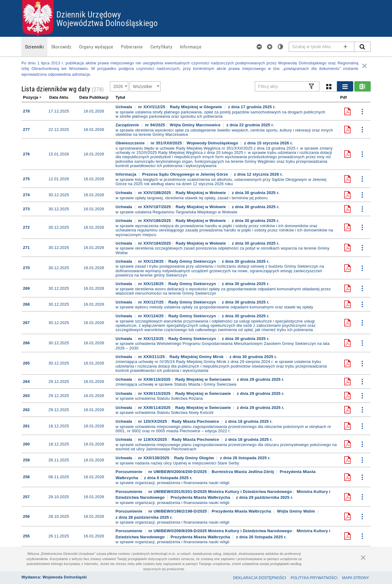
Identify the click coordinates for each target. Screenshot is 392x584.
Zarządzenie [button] (128, 125)
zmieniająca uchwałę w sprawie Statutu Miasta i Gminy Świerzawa (176, 384)
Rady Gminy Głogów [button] (194, 458)
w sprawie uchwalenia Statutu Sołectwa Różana (159, 399)
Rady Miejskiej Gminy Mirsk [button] (197, 357)
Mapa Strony (356, 578)
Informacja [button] (126, 174)
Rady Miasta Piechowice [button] (196, 421)
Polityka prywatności (314, 578)
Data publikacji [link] (94, 97)
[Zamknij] (363, 557)
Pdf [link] (344, 97)
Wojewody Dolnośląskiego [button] (213, 143)
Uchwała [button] (124, 107)
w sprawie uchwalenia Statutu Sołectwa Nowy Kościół (164, 413)
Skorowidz (61, 47)
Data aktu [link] (59, 97)
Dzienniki (34, 47)
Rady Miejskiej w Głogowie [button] (197, 107)
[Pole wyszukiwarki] (322, 47)
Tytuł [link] (120, 97)
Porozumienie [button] (129, 472)
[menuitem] (34, 47)
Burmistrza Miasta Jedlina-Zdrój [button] (243, 472)
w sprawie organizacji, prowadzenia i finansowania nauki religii (172, 483)
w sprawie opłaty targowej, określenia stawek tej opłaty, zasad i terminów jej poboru (191, 198)
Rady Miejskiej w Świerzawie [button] (204, 379)
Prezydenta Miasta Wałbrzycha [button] (200, 497)
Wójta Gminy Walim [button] (296, 511)
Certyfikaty (161, 47)
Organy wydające (96, 47)
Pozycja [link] (33, 97)
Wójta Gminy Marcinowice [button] (196, 125)
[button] (329, 86)
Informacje (191, 47)
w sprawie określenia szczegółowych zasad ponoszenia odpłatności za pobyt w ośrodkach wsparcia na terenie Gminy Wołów (222, 250)
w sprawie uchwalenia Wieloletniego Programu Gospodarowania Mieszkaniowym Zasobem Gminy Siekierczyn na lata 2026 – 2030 (222, 346)
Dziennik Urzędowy (89, 14)
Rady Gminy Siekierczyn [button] (193, 261)
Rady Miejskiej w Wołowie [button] (201, 193)
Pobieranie (132, 47)
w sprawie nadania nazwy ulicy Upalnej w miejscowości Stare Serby (177, 463)
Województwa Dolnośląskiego (107, 23)
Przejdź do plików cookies (196, 0)
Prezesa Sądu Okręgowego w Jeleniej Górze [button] (186, 174)
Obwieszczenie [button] (131, 143)
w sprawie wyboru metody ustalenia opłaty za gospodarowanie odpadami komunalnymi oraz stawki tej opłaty (214, 307)
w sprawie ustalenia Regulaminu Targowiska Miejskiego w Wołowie (176, 212)
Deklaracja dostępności (260, 578)
